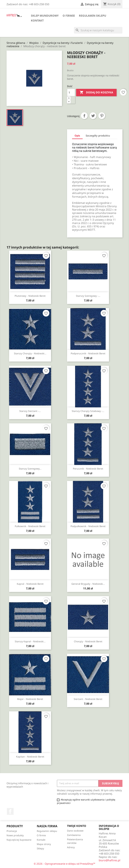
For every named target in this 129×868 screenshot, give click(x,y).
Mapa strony (44, 844)
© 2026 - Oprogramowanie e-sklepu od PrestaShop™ (64, 864)
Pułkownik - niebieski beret (30, 526)
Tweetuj (93, 116)
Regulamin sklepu (93, 16)
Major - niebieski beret (30, 699)
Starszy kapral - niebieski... (30, 641)
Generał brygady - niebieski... (88, 584)
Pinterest (102, 116)
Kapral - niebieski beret (30, 584)
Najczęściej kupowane (19, 840)
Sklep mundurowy (45, 16)
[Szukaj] (98, 30)
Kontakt (37, 20)
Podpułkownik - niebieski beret (88, 526)
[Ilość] (71, 93)
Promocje (12, 831)
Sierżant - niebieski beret (88, 699)
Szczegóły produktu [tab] (98, 136)
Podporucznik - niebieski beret (88, 353)
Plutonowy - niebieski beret (30, 296)
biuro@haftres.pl (110, 860)
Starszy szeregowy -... (88, 296)
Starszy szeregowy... (30, 469)
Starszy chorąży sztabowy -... (88, 411)
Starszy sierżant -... (30, 411)
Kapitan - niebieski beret (30, 757)
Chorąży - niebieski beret (88, 641)
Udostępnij (84, 116)
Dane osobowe (75, 831)
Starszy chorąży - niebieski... (30, 353)
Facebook (10, 811)
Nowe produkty (15, 835)
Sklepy (40, 848)
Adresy (71, 847)
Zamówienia (74, 835)
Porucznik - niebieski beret (88, 469)
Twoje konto (77, 826)
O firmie (69, 16)
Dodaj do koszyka (96, 93)
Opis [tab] (77, 136)
